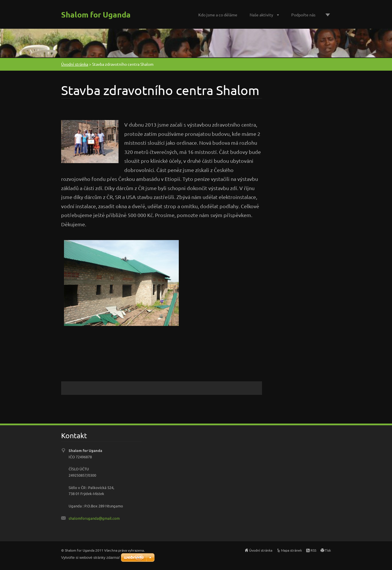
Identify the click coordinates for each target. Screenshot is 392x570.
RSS (313, 550)
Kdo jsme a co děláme (218, 15)
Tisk (328, 550)
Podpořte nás (303, 15)
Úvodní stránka (75, 64)
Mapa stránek (291, 550)
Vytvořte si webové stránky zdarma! (91, 558)
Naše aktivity (261, 15)
